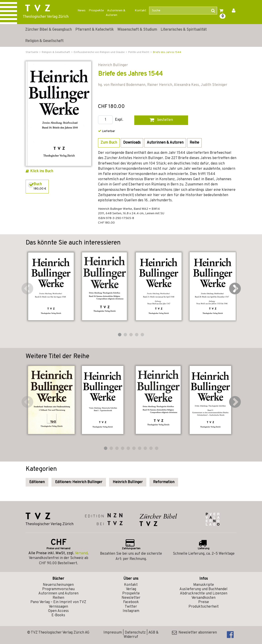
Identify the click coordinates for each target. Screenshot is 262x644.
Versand (81, 553)
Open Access (58, 611)
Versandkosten (203, 598)
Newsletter (131, 598)
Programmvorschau (58, 589)
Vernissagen (58, 607)
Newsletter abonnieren (194, 633)
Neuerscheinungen (58, 585)
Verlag (131, 589)
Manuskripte (204, 585)
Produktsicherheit (204, 607)
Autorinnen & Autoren (116, 13)
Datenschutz (135, 633)
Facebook (131, 602)
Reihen (58, 598)
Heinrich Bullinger (128, 482)
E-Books (58, 615)
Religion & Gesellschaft (44, 41)
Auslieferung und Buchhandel (203, 589)
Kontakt (141, 11)
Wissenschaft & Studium (137, 30)
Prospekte (96, 11)
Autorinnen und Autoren (58, 594)
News (82, 11)
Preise (204, 602)
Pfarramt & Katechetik (94, 30)
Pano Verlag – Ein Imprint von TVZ (58, 602)
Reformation (164, 482)
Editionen (37, 482)
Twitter (131, 607)
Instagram (131, 611)
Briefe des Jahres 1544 (167, 52)
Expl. (119, 120)
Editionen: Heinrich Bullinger (79, 482)
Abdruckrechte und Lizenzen (204, 594)
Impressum (113, 633)
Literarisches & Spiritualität (184, 30)
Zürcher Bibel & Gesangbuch (48, 30)
